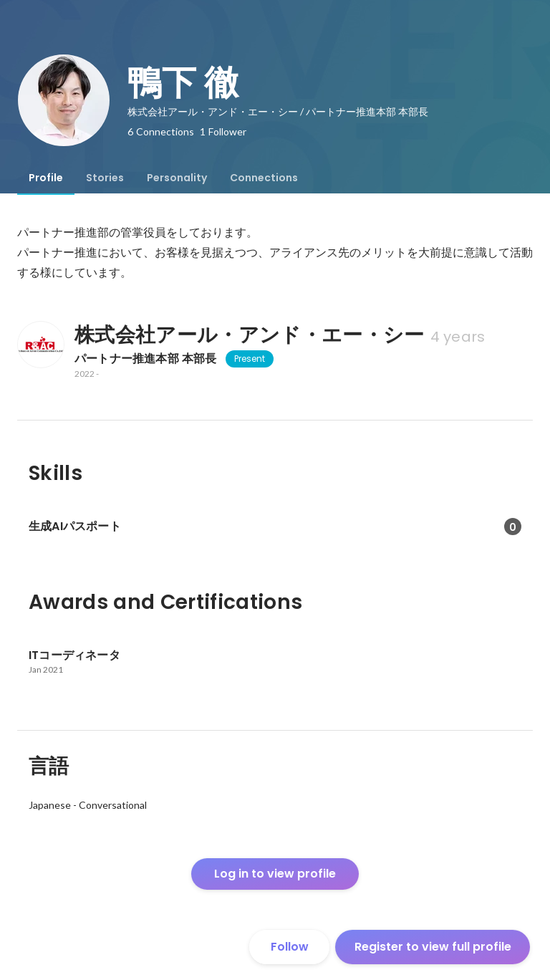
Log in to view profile (275, 874)
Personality (177, 178)
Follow (290, 947)
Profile (46, 178)
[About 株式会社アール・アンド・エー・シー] (40, 345)
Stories (105, 178)
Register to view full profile (433, 947)
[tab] (46, 178)
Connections (264, 178)
